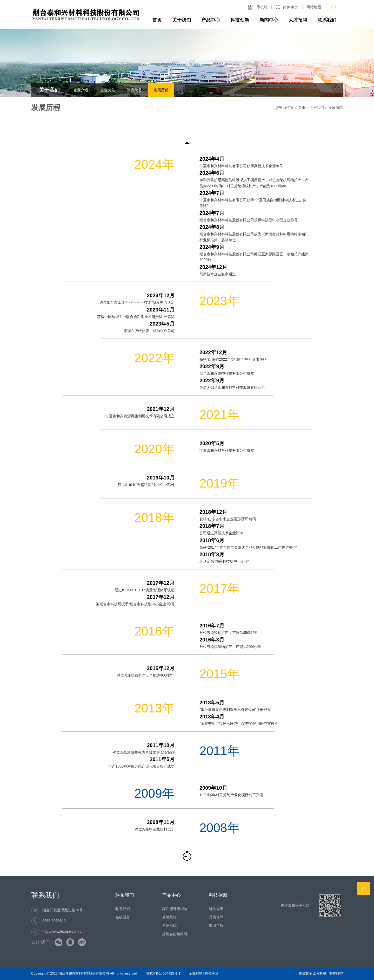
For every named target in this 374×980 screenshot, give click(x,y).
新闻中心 (269, 20)
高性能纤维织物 (175, 909)
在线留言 (123, 917)
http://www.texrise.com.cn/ (64, 931)
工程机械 (320, 973)
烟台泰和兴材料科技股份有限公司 (84, 973)
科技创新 (240, 20)
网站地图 (314, 7)
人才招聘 (298, 20)
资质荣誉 (134, 90)
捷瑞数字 (305, 973)
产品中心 (211, 20)
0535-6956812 (54, 921)
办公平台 (212, 973)
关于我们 (182, 20)
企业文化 (108, 90)
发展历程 (161, 90)
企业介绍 (81, 90)
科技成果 (216, 909)
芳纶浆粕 (169, 917)
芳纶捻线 (169, 925)
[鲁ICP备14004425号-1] (163, 973)
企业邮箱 (196, 973)
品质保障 (216, 917)
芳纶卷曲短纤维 (175, 934)
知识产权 (216, 925)
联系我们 (327, 20)
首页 (157, 20)
